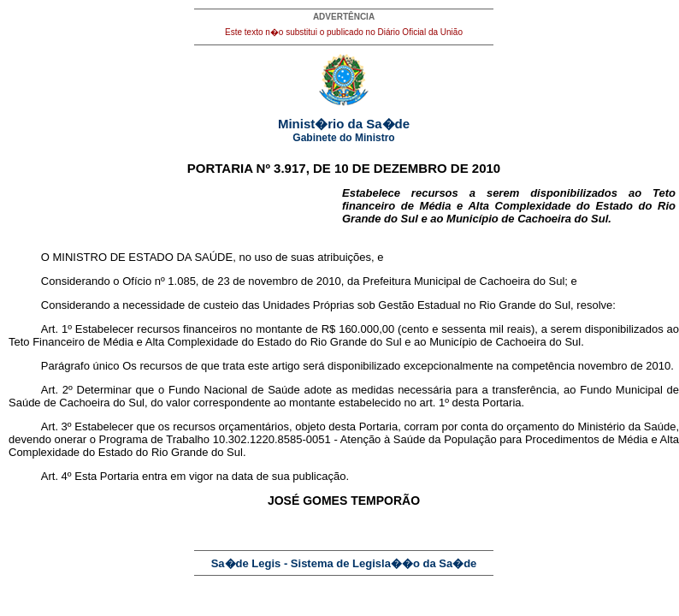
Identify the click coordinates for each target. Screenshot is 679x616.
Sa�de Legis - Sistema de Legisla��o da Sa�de (344, 563)
